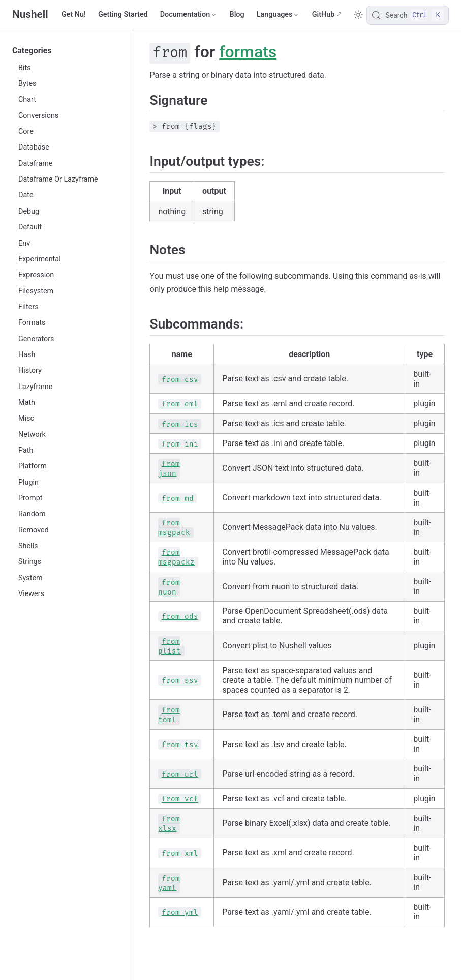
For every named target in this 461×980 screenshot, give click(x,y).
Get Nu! (74, 14)
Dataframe (35, 164)
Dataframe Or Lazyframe (58, 179)
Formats (32, 323)
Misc (26, 418)
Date (26, 195)
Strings (30, 562)
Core (26, 131)
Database (34, 147)
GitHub (324, 14)
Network (32, 435)
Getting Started (123, 14)
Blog (237, 14)
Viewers (31, 594)
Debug (29, 211)
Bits (25, 68)
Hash (27, 355)
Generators (36, 339)
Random (32, 514)
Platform (33, 466)
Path (26, 450)
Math (27, 403)
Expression (36, 275)
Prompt (30, 498)
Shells (28, 546)
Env (24, 243)
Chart (27, 99)
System (30, 578)
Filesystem (36, 291)
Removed (34, 530)
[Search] (408, 15)
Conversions (38, 116)
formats (248, 52)
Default (30, 227)
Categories (32, 51)
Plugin (28, 482)
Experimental (40, 259)
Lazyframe (35, 387)
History (30, 370)
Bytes (27, 84)
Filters (28, 307)
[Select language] (278, 15)
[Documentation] (189, 15)
